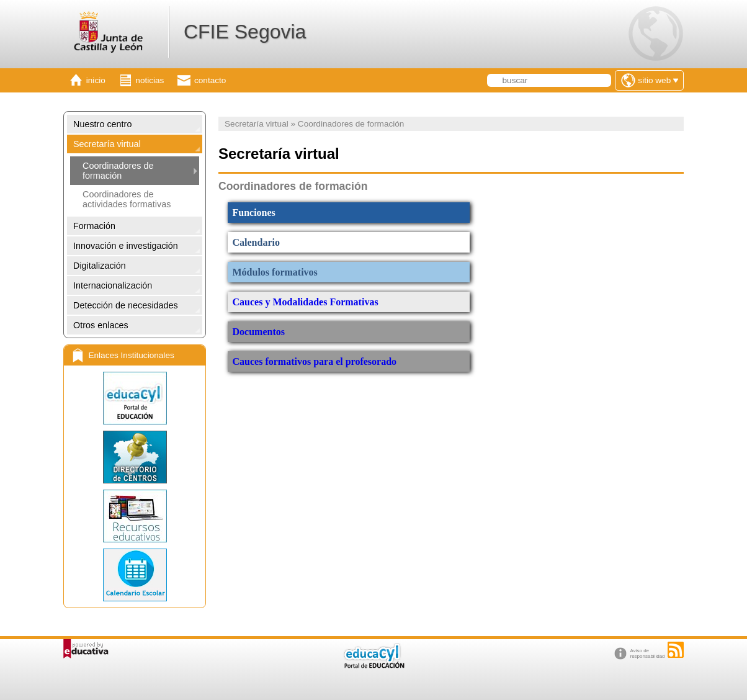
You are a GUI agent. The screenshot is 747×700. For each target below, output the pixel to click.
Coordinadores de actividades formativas (127, 199)
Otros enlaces (101, 325)
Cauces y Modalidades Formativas (306, 302)
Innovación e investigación (126, 246)
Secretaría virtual (107, 144)
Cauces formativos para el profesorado (316, 361)
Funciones (254, 213)
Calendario (256, 242)
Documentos (259, 332)
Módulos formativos (275, 272)
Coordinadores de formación (118, 171)
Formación (94, 226)
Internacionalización (113, 285)
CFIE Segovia (245, 32)
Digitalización (100, 266)
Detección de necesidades (126, 305)
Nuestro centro (102, 124)
